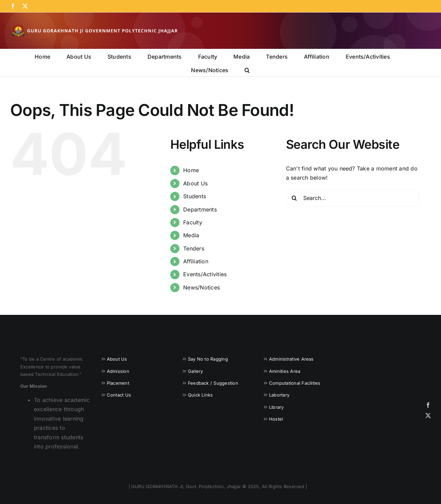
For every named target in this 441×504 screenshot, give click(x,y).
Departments (200, 209)
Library (276, 407)
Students (195, 196)
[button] (247, 69)
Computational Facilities (295, 383)
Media (191, 235)
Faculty (193, 222)
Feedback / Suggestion (213, 383)
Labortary (279, 395)
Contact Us (119, 395)
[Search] (294, 198)
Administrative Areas (291, 359)
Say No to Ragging (208, 359)
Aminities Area (285, 371)
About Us (195, 183)
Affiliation (196, 261)
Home (191, 170)
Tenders (194, 248)
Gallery (196, 371)
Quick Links (200, 395)
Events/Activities (205, 274)
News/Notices (202, 287)
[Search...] (353, 198)
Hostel (276, 419)
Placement (118, 383)
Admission (118, 371)
